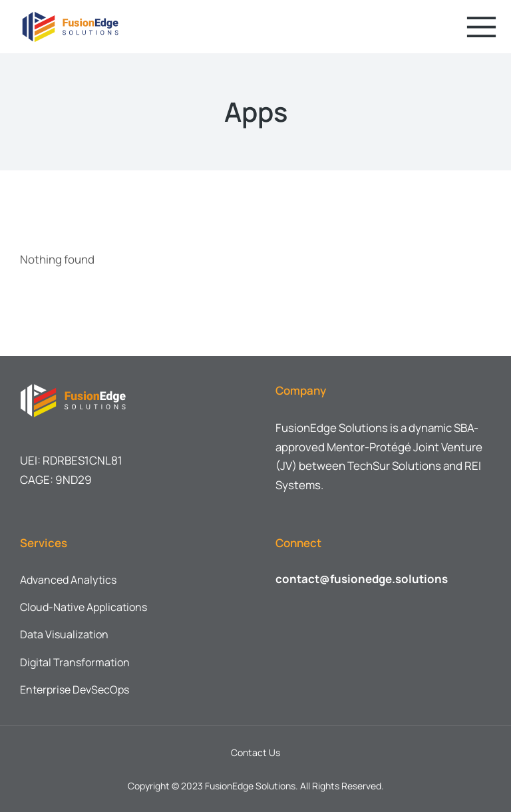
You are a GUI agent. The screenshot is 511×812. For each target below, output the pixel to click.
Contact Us (255, 752)
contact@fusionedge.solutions (362, 579)
